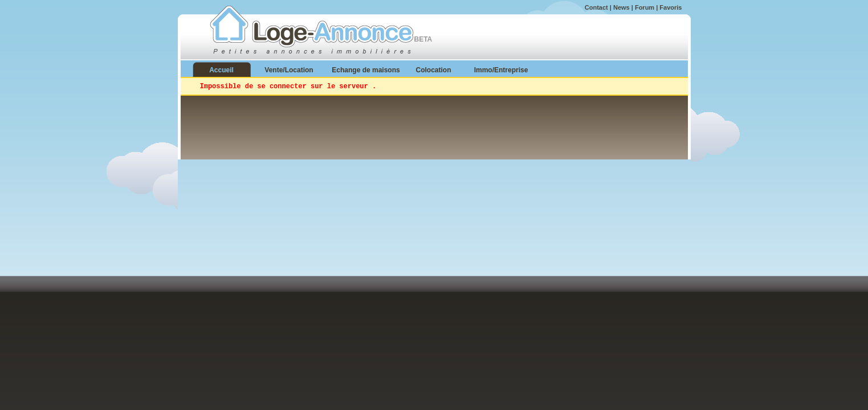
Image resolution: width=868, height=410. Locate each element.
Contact (596, 7)
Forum (645, 7)
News (622, 7)
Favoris (671, 7)
